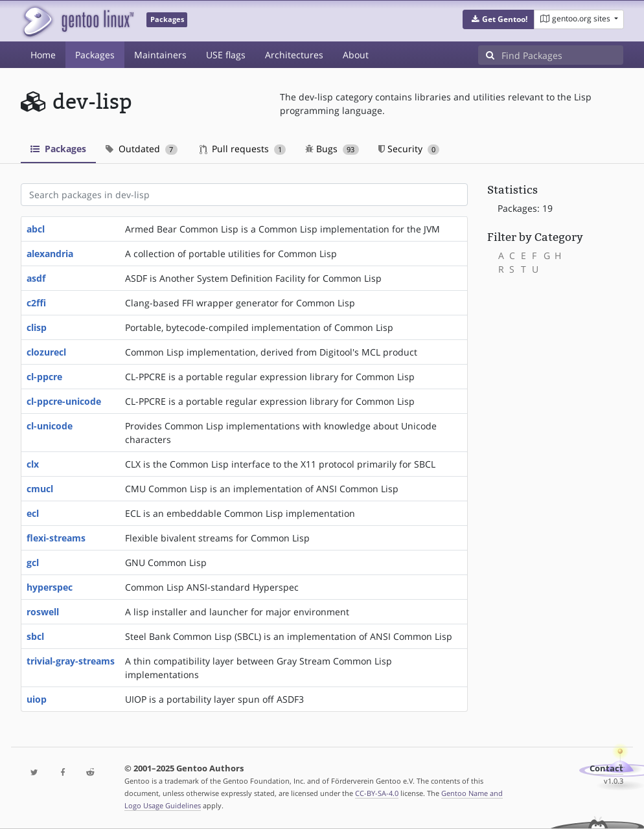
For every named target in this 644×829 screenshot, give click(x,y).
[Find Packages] (562, 55)
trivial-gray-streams (71, 661)
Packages (95, 55)
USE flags (226, 55)
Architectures (294, 55)
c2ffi (36, 303)
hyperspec (50, 587)
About (356, 55)
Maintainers (160, 55)
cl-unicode (50, 426)
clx (33, 464)
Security (409, 149)
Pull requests (243, 149)
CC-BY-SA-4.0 (377, 793)
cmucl (40, 489)
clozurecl (46, 352)
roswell (43, 612)
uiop (37, 699)
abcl (36, 229)
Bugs (332, 149)
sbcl (35, 636)
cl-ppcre (44, 377)
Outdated (142, 149)
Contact (606, 768)
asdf (36, 278)
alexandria (50, 254)
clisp (37, 327)
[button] (499, 19)
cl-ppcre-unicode (64, 401)
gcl (33, 562)
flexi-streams (56, 538)
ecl (33, 513)
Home (43, 55)
